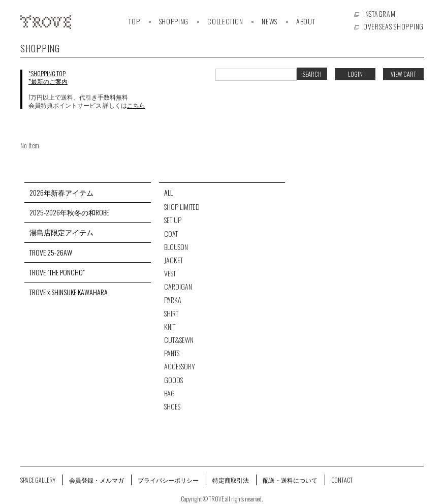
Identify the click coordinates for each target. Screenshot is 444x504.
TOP (134, 21)
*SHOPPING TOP (47, 73)
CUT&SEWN (179, 340)
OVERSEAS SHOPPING (393, 26)
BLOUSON (176, 247)
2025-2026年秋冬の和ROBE (69, 212)
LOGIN (355, 74)
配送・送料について (290, 480)
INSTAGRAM (379, 13)
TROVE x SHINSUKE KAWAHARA (69, 292)
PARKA (173, 300)
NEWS (269, 21)
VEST (170, 273)
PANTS (172, 353)
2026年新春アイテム (61, 193)
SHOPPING (174, 21)
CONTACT (342, 480)
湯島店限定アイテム (61, 232)
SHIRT (171, 313)
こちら (136, 105)
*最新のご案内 (48, 81)
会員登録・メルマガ (97, 480)
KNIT (170, 327)
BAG (169, 393)
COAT (171, 234)
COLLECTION (225, 21)
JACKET (173, 260)
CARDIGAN (178, 287)
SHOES (172, 406)
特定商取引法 (231, 480)
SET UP (173, 220)
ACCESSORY (180, 366)
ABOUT (306, 21)
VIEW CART (403, 74)
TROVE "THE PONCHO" (57, 272)
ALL (168, 193)
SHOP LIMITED (182, 207)
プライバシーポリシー (168, 480)
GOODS (173, 380)
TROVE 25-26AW (51, 253)
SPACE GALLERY (38, 480)
